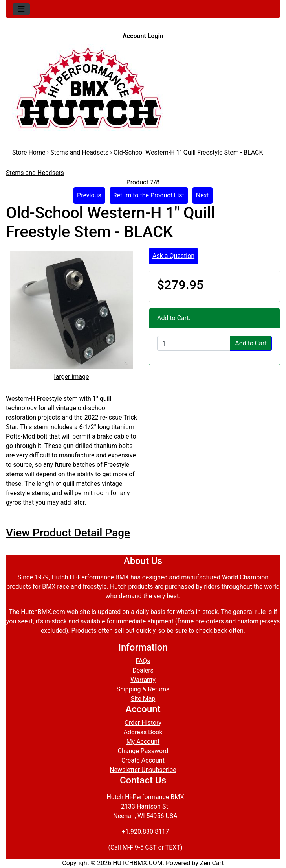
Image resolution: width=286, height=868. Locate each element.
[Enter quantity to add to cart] (194, 343)
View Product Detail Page (68, 533)
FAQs (143, 661)
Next (203, 195)
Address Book (143, 732)
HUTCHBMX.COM (138, 863)
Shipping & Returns (143, 689)
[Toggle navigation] (21, 9)
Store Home (29, 152)
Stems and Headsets (79, 152)
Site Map (143, 699)
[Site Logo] (143, 87)
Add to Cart (251, 343)
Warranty (143, 680)
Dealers (143, 670)
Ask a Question (173, 256)
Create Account (143, 760)
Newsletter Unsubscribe (143, 770)
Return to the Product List (149, 195)
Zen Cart (212, 863)
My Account (143, 742)
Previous (89, 195)
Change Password (143, 751)
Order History (143, 723)
